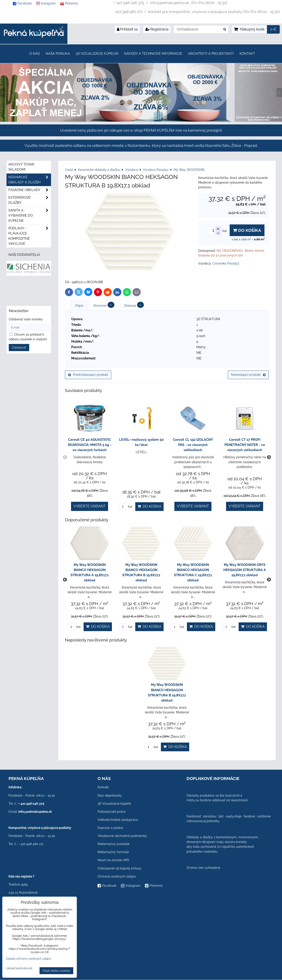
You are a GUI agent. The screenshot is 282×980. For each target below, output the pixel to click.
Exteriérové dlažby (30, 200)
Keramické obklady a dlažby (30, 180)
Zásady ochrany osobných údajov (29, 959)
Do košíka (247, 230)
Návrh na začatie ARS (113, 860)
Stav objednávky (110, 795)
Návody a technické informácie (153, 54)
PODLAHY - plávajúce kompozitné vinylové (30, 236)
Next (269, 457)
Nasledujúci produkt (248, 375)
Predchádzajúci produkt (88, 375)
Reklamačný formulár (113, 852)
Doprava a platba (110, 828)
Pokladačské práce (112, 812)
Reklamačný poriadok (113, 844)
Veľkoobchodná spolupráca (118, 820)
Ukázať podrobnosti (19, 968)
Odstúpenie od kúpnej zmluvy (119, 868)
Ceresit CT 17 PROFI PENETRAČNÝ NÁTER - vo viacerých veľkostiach (245, 445)
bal (126, 507)
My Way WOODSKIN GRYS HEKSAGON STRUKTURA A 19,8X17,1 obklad (245, 570)
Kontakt (247, 54)
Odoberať (19, 348)
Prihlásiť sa (127, 29)
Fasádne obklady (30, 190)
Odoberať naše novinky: (26, 319)
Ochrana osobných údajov (117, 876)
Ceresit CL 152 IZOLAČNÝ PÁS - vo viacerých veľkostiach (193, 445)
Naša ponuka (58, 54)
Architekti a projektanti (211, 54)
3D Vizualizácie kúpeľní (97, 54)
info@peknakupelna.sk (35, 812)
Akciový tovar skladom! (21, 167)
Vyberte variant (90, 506)
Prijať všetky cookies (56, 971)
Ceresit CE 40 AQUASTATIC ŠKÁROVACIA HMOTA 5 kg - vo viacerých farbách (90, 445)
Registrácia (157, 29)
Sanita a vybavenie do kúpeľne (30, 216)
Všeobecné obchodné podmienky (122, 836)
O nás (35, 54)
